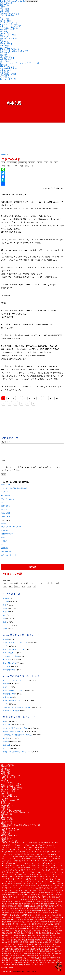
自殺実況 (48, 947)
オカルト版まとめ (7, 67)
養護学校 (29, 965)
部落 (60, 956)
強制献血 (46, 915)
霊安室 (16, 963)
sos (53, 845)
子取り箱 (11, 911)
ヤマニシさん (52, 888)
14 (16, 403)
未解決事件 (16, 924)
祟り (41, 940)
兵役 (3, 900)
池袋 (51, 931)
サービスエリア (31, 870)
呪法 (27, 904)
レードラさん (14, 893)
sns (50, 845)
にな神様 (23, 857)
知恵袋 (13, 940)
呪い (48, 902)
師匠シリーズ (5, 61)
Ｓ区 (40, 967)
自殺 (25, 947)
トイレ (54, 875)
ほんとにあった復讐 (8, 74)
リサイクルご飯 (38, 891)
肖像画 (32, 945)
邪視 (5, 608)
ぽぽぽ (12, 859)
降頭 (47, 958)
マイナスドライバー (38, 886)
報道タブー (52, 906)
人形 (39, 895)
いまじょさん (50, 848)
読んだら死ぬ (49, 952)
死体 (26, 929)
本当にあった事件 (7, 58)
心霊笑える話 (5, 70)
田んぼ (11, 938)
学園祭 (21, 911)
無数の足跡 (9, 936)
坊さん (36, 906)
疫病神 (22, 938)
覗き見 (38, 952)
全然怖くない (40, 897)
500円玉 (8, 845)
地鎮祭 (21, 906)
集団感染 (43, 961)
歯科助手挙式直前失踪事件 (50, 927)
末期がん (23, 924)
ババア (17, 882)
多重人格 (5, 909)
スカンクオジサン (21, 873)
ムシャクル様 (13, 888)
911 (21, 845)
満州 (46, 933)
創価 (29, 900)
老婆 (21, 945)
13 (10, 403)
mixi (42, 845)
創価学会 (35, 900)
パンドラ (42, 882)
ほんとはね (5, 859)
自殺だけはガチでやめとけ (36, 947)
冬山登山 (6, 604)
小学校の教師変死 (7, 913)
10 (51, 398)
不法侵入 (4, 544)
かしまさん (5, 852)
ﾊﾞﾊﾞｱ (44, 967)
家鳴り (50, 911)
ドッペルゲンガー (21, 877)
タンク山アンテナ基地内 (11, 659)
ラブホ (40, 163)
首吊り (42, 965)
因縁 (52, 904)
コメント (6, 442)
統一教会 (49, 943)
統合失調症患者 (7, 945)
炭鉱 (3, 936)
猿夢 (30, 936)
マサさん (60, 886)
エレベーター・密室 (8, 35)
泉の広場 (8, 933)
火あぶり (51, 933)
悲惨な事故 (31, 920)
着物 (47, 938)
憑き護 (49, 920)
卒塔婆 (25, 902)
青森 (21, 963)
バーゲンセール (6, 519)
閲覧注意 (33, 958)
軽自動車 (46, 954)
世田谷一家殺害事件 (8, 895)
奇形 (46, 909)
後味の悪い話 (5, 77)
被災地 (58, 949)
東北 (51, 924)
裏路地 (16, 952)
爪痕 (19, 936)
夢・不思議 (4, 8)
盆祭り (34, 938)
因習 (55, 904)
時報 (21, 922)
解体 (43, 952)
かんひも (13, 852)
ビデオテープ (22, 884)
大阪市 (38, 909)
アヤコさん (5, 861)
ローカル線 (33, 893)
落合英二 (27, 949)
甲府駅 (16, 938)
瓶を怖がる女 (52, 936)
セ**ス (61, 873)
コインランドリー (51, 868)
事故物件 (23, 895)
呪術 (31, 904)
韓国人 (41, 963)
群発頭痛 (15, 945)
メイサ (20, 888)
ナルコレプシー (15, 879)
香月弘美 (48, 965)
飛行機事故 (18, 965)
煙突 (15, 936)
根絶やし (5, 927)
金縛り (15, 166)
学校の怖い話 (5, 53)
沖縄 (3, 933)
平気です (51, 913)
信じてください (56, 895)
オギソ (29, 866)
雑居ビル (53, 961)
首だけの (36, 965)
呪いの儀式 (15, 904)
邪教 (53, 956)
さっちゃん (5, 494)
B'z (24, 845)
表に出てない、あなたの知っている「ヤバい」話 (19, 63)
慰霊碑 (44, 920)
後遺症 (55, 915)
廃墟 (3, 166)
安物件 (5, 631)
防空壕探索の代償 (9, 672)
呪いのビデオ (6, 904)
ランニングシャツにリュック (23, 891)
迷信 (55, 954)
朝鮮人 (55, 922)
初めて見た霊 (7, 662)
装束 (7, 952)
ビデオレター (32, 884)
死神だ (41, 929)
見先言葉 (33, 952)
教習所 (4, 922)
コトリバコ (5, 870)
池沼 (47, 931)
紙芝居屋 (6, 614)
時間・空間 (4, 12)
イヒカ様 (15, 864)
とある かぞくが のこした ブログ (15, 645)
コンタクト (13, 870)
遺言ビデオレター (45, 956)
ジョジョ (5, 873)
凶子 (11, 900)
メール (33, 888)
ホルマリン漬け (55, 884)
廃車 (34, 915)
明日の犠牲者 (6, 498)
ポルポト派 (27, 886)
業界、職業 (4, 46)
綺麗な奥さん (7, 700)
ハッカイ (39, 879)
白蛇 (30, 938)
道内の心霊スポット (16, 956)
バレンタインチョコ (26, 882)
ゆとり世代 (38, 859)
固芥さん (5, 906)
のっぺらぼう (32, 857)
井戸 (29, 895)
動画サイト (59, 900)
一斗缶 (45, 893)
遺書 (37, 956)
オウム (24, 866)
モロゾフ (39, 888)
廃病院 (30, 915)
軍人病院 (40, 954)
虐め (37, 949)
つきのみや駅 (12, 163)
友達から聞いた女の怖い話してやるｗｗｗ (17, 754)
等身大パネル (6, 943)
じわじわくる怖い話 (8, 79)
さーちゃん (41, 854)
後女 (51, 915)
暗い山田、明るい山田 (35, 922)
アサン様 (51, 859)
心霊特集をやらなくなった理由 (45, 918)
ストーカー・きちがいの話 (11, 26)
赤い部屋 (28, 954)
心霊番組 (58, 918)
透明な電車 (5, 956)
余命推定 (48, 895)
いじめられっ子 (40, 848)
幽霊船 (17, 915)
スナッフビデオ (47, 873)
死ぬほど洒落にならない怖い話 (12, 1)
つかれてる (7, 628)
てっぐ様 (58, 854)
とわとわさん (15, 857)
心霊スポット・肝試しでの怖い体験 (14, 51)
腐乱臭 (3, 526)
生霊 (7, 938)
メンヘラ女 (26, 888)
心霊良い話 (4, 72)
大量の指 (32, 909)
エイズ (51, 864)
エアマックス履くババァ (9, 558)
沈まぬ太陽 (57, 931)
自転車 (54, 947)
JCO (3, 163)
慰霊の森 (38, 920)
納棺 (44, 943)
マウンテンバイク (51, 886)
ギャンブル (26, 868)
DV (27, 845)
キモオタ (13, 868)
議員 (16, 954)
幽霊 (56, 163)
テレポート (48, 875)
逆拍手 (60, 954)
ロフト (26, 893)
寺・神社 (4, 54)
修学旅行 (5, 897)
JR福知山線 (36, 845)
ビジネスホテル (7, 884)
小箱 (15, 913)
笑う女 (59, 940)
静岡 (27, 166)
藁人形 (32, 949)
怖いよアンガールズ (8, 920)
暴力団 (45, 922)
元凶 (19, 897)
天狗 (43, 909)
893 (18, 845)
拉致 (61, 920)
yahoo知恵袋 (6, 848)
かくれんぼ (58, 850)
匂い (3, 902)
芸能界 (21, 949)
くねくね (19, 852)
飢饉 (24, 965)
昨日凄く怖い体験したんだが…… (14, 693)
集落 (48, 961)
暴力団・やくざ (6, 44)
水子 (28, 931)
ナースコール (25, 879)
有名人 (50, 922)
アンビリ (22, 861)
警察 (56, 952)
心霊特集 (31, 918)
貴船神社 (21, 954)
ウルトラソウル (42, 864)
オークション (37, 866)
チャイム (15, 875)
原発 (32, 902)
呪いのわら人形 (55, 902)
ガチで (60, 866)
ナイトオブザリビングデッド (52, 877)
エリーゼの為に (7, 866)
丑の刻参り (51, 893)
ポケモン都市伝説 (17, 886)
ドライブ (30, 877)
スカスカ (11, 873)
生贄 (3, 938)
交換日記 (34, 895)
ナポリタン (5, 879)
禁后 (47, 940)
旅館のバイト (15, 922)
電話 (3, 963)
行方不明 (52, 949)
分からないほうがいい (20, 900)
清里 (43, 933)
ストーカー (37, 873)
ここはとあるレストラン (31, 852)
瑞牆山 (44, 936)
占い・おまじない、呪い (10, 23)
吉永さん (37, 902)
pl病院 (46, 845)
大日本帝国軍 (18, 909)
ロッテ (21, 893)
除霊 (50, 958)
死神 (37, 929)
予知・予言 (4, 19)
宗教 (2, 40)
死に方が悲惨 (6, 929)
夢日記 (10, 909)
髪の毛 (6, 967)
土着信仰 (11, 906)
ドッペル (11, 877)
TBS (56, 845)
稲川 (55, 940)
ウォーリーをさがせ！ (8, 501)
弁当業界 (39, 915)
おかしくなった (7, 850)
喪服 (38, 904)
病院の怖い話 (5, 56)
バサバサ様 (5, 882)
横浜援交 (32, 927)
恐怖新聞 (23, 920)
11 (57, 398)
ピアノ (39, 884)
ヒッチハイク (7, 727)
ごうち (5, 690)
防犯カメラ (41, 958)
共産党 (60, 897)
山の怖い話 (4, 42)
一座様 (40, 893)
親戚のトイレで (6, 554)
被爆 (3, 952)
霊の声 (11, 963)
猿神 (33, 936)
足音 (5, 621)
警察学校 (11, 954)
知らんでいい (6, 940)
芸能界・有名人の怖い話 (10, 49)
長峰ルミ (23, 958)
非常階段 (30, 963)
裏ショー (4, 512)
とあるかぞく (6, 857)
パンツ (36, 882)
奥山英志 (51, 909)
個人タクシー (13, 897)
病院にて (4, 540)
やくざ (32, 859)
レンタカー (5, 893)
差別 (33, 913)
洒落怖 (3, 7)
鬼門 (13, 967)
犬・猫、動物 (5, 21)
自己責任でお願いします (10, 14)
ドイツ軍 (5, 877)
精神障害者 (38, 943)
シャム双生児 (46, 870)
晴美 (25, 922)
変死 (57, 906)
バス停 (12, 882)
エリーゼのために (9, 655)
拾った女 (6, 751)
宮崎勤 (36, 911)
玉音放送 (39, 936)
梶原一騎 (11, 927)
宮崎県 (41, 911)
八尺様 (48, 897)
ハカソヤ (33, 879)
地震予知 (30, 906)
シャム (39, 870)
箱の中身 (6, 741)
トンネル (32, 163)
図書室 (60, 904)
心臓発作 (5, 918)
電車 (22, 166)
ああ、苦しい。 (16, 848)
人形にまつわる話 (7, 16)
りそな (45, 859)
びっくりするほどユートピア (52, 857)
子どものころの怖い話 (9, 28)
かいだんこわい (48, 850)
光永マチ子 (25, 897)
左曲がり (28, 913)
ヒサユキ (48, 882)
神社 (9, 166)
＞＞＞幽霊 (34, 967)
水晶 (37, 931)
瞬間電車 (53, 938)
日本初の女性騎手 (7, 536)
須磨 (50, 963)
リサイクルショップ (50, 891)
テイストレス (39, 875)
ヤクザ (45, 888)
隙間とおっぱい (7, 961)
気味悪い (23, 931)
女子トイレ (59, 909)
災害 (60, 933)
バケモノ (54, 879)
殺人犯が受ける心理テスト (53, 929)
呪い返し (22, 904)
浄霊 (39, 933)
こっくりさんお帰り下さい (10, 854)
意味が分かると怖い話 (9, 68)
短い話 (18, 940)
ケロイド (34, 868)
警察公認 (5, 954)
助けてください (43, 900)
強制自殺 (6, 601)
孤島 (16, 911)
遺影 (33, 956)
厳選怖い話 (4, 5)
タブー (4, 875)
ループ (60, 891)
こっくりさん (44, 852)
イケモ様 (44, 861)
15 (22, 403)
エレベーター (17, 866)
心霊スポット (16, 918)
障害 (14, 961)
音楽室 (46, 963)
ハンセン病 (47, 879)
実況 (32, 911)
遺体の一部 (27, 956)
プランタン (45, 884)
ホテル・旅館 (5, 33)
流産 (30, 933)
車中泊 (34, 954)
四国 (48, 904)
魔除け (21, 967)
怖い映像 (4, 31)
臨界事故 (58, 945)
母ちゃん (5, 931)
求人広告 (42, 931)
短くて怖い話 (5, 60)
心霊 (10, 918)
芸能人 (16, 949)
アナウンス (58, 859)
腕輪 (46, 945)
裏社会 (11, 952)
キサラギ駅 (23, 163)
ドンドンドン (38, 877)
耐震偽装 (26, 945)
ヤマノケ (60, 888)
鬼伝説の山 (7, 669)
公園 (46, 163)
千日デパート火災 (16, 902)
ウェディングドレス (30, 864)
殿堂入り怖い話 (6, 3)
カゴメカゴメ (46, 866)
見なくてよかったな (10, 666)
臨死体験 (51, 945)
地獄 (16, 906)
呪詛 (5, 618)
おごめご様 (16, 850)
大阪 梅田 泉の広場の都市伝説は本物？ (15, 491)
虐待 (41, 949)
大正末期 (26, 909)
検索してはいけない (21, 927)
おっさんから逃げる (27, 850)
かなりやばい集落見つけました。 (14, 734)
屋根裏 (20, 913)
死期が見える (6, 533)
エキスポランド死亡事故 (11, 713)
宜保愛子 (27, 911)
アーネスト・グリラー (33, 861)
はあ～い (39, 857)
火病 (57, 933)
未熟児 (4, 924)
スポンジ (56, 873)
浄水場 (34, 933)
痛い (26, 938)
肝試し (37, 945)
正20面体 (38, 927)
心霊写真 (24, 918)
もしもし (26, 859)
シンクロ (54, 870)
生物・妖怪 (4, 47)
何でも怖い (4, 76)
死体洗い (32, 929)
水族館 (32, 931)
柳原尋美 (59, 924)
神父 (25, 940)
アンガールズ (14, 861)
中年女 (18, 895)
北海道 (8, 902)
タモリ (9, 875)
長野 (28, 958)
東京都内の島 (45, 924)
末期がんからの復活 (33, 924)
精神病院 (31, 943)
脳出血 (42, 945)
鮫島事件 (27, 967)
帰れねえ (45, 913)
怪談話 (18, 920)
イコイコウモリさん (54, 861)
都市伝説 (4, 65)
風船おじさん (10, 965)
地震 (25, 906)
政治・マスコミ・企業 (9, 24)
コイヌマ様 (41, 868)
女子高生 (5, 911)
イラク (21, 864)
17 (34, 403)
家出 (46, 911)
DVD (5, 625)
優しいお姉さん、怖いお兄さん (11, 529)
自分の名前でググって (9, 947)
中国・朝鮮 (4, 10)
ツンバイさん (29, 875)
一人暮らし (4, 37)
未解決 (9, 924)
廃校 (25, 915)
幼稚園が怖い (6, 915)
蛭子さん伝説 (6, 516)
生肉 (58, 936)
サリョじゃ (21, 870)
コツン (60, 868)
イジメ (4, 864)
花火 (11, 949)
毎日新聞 (11, 931)
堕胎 (46, 906)
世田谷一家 (59, 893)
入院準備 (32, 897)
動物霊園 (52, 900)
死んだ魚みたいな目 (18, 929)
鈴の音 (13, 958)
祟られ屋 (36, 940)
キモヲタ (19, 868)
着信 (44, 938)
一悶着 (5, 611)
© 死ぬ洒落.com (6, 974)
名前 (3, 463)
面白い (36, 963)
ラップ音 (5, 891)
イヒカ (9, 864)
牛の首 (23, 936)
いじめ (32, 848)
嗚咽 (42, 904)
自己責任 (20, 947)
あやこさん (25, 848)
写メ (7, 900)
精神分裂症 (17, 943)
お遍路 (40, 850)
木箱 (59, 922)
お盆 (36, 850)
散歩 (8, 922)
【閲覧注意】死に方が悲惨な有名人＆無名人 (17, 710)
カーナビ (54, 866)
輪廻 (51, 954)
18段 (3, 845)
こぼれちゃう (24, 854)
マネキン (6, 649)
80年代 (14, 845)
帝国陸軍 (38, 913)
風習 (3, 965)
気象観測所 (5, 551)
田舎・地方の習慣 (7, 30)
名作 (44, 902)
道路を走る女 (6, 487)
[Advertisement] (32, 139)
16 (28, 403)
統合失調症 (56, 943)
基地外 (41, 906)
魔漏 (17, 967)
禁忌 (51, 940)
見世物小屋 (25, 952)
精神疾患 (24, 943)
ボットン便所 (6, 886)
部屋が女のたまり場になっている (14, 652)
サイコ (3, 17)
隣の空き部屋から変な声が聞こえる (28, 961)
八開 (52, 897)
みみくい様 (18, 859)
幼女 (57, 913)
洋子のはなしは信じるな (20, 933)
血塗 (47, 949)
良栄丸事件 (5, 949)
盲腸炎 (39, 938)
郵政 (3, 958)
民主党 (17, 931)
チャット (21, 875)
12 (4, 403)
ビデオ (15, 884)
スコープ (30, 873)
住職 (43, 895)
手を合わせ (56, 920)
